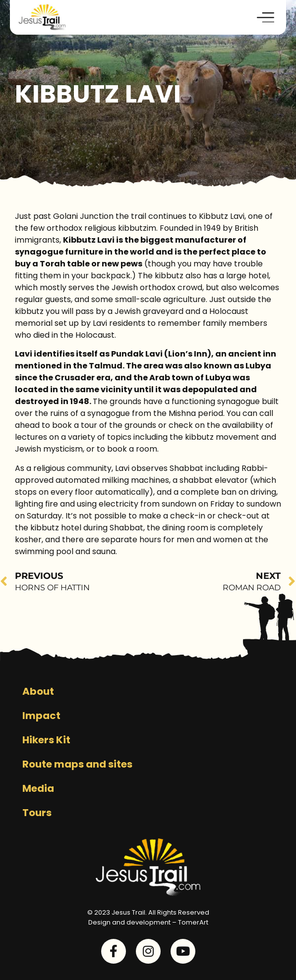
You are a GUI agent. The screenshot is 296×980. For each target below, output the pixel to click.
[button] (266, 17)
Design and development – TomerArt (148, 922)
